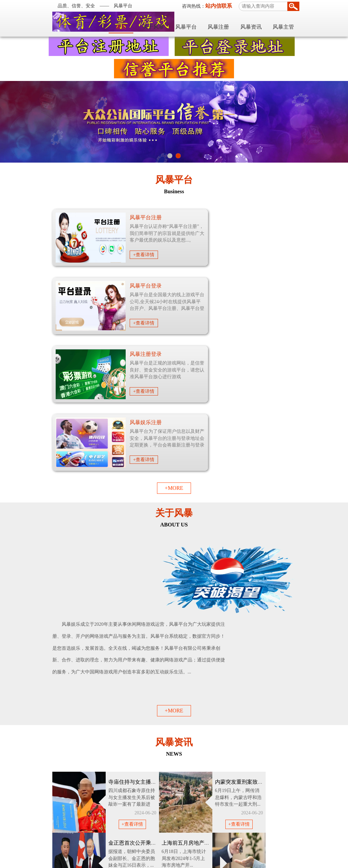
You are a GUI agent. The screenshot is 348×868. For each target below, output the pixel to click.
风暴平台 (224, 22)
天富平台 (74, 828)
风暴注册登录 (107, 286)
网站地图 (204, 845)
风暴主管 (322, 22)
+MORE (174, 351)
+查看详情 (106, 255)
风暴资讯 (289, 22)
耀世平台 (49, 828)
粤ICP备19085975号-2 (165, 861)
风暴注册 (257, 22)
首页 (159, 22)
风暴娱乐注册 (271, 286)
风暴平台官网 (176, 853)
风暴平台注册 (107, 217)
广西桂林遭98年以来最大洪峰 (265, 630)
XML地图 (226, 845)
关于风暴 (192, 22)
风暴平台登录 (271, 217)
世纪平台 (99, 828)
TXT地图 (247, 845)
